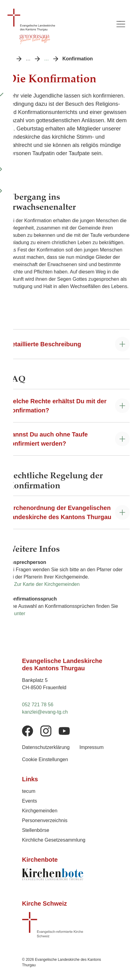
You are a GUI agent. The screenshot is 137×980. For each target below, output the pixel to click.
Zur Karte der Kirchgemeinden (47, 584)
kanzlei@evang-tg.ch (45, 712)
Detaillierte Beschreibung (44, 344)
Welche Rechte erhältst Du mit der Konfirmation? (57, 406)
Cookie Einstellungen (45, 759)
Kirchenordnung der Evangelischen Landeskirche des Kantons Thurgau (59, 512)
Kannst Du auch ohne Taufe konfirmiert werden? (48, 439)
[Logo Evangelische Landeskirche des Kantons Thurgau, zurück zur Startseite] (58, 20)
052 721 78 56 (38, 705)
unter (20, 613)
